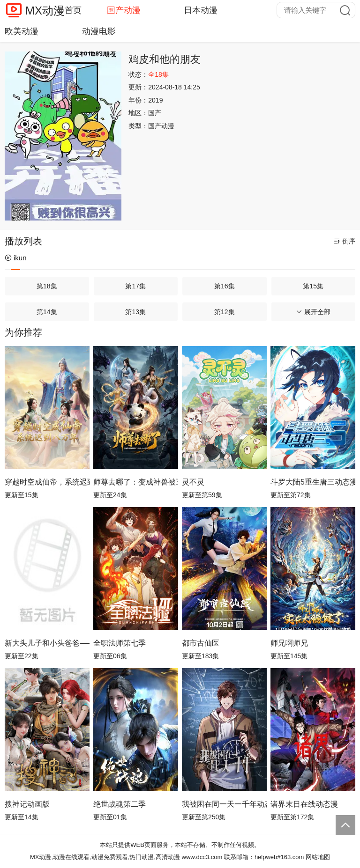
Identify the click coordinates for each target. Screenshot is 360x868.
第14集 (47, 312)
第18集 (47, 286)
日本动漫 (201, 10)
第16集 (225, 286)
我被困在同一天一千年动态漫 (224, 804)
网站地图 (318, 857)
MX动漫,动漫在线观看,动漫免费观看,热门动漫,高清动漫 (105, 857)
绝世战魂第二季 (120, 804)
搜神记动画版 (27, 804)
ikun (16, 258)
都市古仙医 (201, 643)
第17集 (135, 286)
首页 (73, 10)
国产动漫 (124, 10)
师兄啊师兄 (289, 643)
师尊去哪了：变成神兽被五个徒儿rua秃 (136, 482)
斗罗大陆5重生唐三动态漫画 (313, 482)
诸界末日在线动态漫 (304, 804)
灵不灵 (193, 482)
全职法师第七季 (120, 643)
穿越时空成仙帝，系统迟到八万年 (47, 482)
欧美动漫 (22, 31)
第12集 (225, 312)
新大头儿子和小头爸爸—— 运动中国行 (47, 643)
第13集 (135, 312)
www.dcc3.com (202, 857)
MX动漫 (45, 11)
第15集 (313, 286)
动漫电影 (99, 31)
